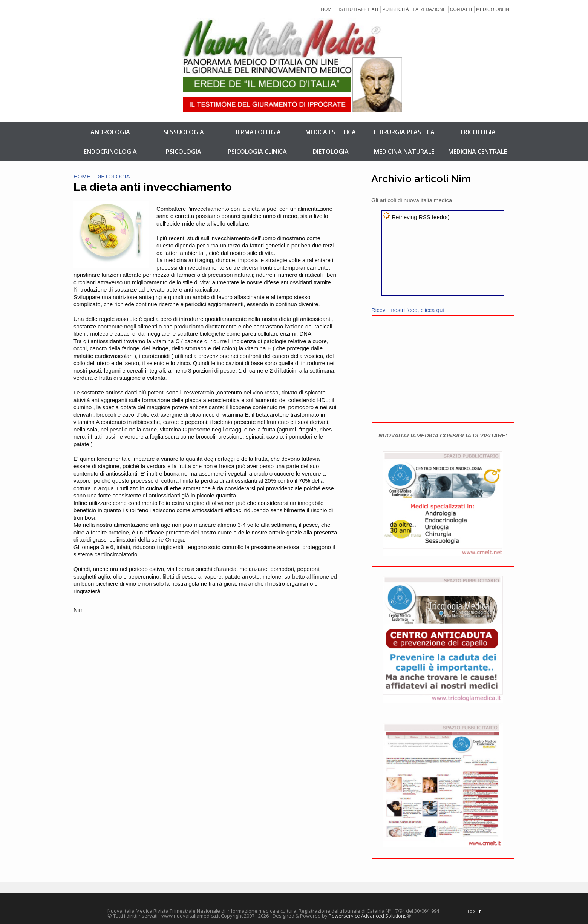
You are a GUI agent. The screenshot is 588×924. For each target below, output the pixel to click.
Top (471, 911)
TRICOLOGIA (478, 132)
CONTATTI (461, 9)
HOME (328, 9)
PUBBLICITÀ (395, 9)
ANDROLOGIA (110, 132)
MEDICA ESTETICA (331, 132)
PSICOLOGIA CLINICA (257, 152)
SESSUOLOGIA (184, 132)
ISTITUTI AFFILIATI (358, 9)
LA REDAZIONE (429, 9)
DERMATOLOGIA (257, 132)
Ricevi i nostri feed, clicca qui (408, 310)
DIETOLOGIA (331, 152)
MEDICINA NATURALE (404, 152)
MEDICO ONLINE (494, 9)
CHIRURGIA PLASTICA (404, 132)
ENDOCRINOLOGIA (110, 152)
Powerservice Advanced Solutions (368, 916)
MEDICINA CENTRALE (478, 152)
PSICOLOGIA (184, 152)
